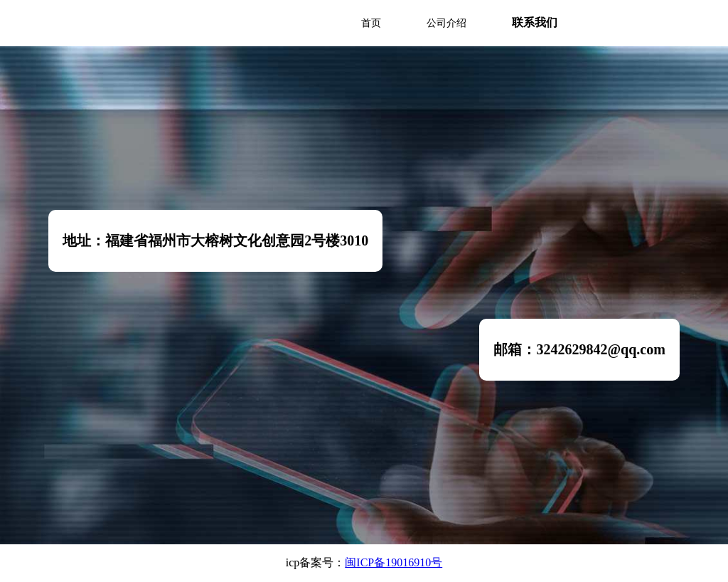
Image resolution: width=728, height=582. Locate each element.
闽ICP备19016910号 (394, 562)
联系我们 (535, 22)
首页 (371, 23)
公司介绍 (446, 23)
